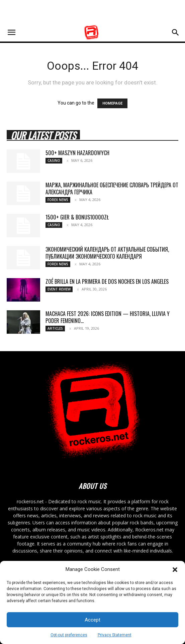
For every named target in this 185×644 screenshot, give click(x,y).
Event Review (59, 289)
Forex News (58, 200)
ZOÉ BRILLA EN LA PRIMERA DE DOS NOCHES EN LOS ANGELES (107, 281)
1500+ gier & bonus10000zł (77, 217)
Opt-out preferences (69, 635)
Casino (54, 160)
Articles (55, 328)
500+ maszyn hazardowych (77, 153)
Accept (92, 620)
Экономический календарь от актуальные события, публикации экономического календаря (107, 253)
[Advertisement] (93, 12)
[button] (175, 570)
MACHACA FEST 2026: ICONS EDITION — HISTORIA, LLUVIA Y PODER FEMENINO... (108, 317)
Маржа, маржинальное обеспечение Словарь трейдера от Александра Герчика (112, 188)
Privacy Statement (115, 635)
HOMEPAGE (112, 103)
